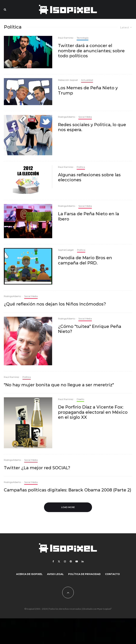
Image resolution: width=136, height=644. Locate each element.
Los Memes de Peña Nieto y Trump (88, 90)
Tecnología (83, 38)
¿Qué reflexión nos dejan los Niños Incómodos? (55, 304)
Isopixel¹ (107, 609)
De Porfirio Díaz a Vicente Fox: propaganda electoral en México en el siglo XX (93, 412)
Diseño (80, 399)
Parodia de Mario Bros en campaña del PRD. (85, 260)
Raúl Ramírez (66, 38)
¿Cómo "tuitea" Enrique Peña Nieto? (90, 329)
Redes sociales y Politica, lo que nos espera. (92, 127)
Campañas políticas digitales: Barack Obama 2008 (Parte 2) (68, 490)
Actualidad (87, 80)
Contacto (112, 574)
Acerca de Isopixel (29, 574)
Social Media (85, 117)
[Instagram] (65, 561)
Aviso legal (55, 574)
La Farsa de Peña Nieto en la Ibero (89, 216)
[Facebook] (53, 561)
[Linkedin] (83, 561)
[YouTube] (77, 561)
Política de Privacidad (84, 574)
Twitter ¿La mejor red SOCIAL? (37, 468)
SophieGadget (66, 250)
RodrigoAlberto (67, 117)
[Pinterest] (71, 561)
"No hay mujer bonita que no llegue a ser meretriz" (59, 385)
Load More (68, 507)
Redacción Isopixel (68, 80)
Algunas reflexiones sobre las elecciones (89, 177)
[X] (59, 561)
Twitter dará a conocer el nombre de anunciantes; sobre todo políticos (91, 51)
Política (81, 167)
